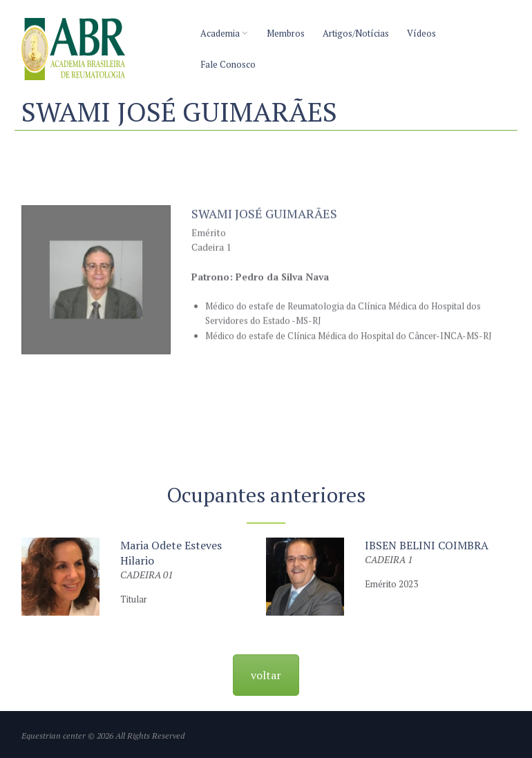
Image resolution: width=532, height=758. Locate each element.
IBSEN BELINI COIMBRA (427, 545)
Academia (220, 33)
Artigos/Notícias (356, 33)
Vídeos (421, 33)
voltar (266, 675)
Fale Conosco (228, 64)
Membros (286, 33)
